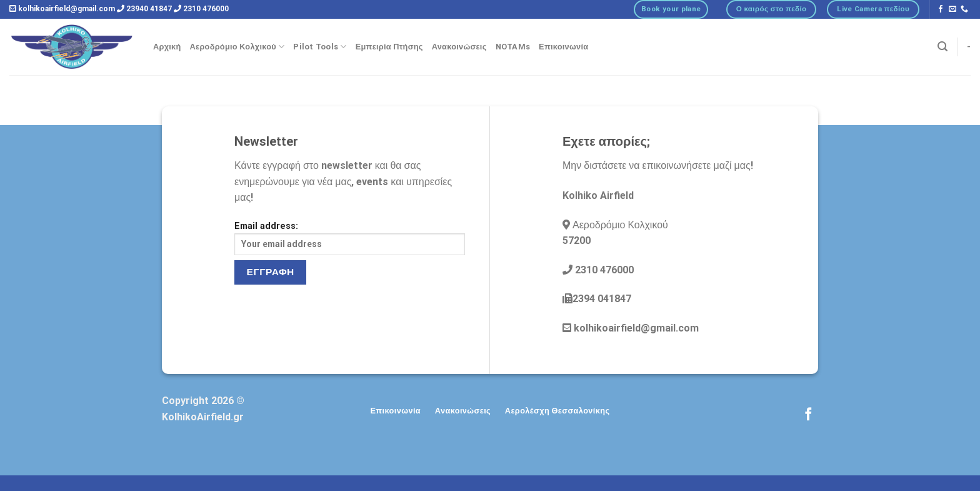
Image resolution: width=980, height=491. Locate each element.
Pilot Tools (320, 47)
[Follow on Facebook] (941, 9)
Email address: (350, 238)
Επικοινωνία (563, 47)
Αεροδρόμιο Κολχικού (237, 47)
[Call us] (964, 9)
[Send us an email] (952, 9)
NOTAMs (513, 47)
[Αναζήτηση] (942, 47)
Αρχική (167, 47)
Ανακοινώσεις (459, 47)
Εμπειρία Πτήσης (389, 47)
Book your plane (671, 9)
